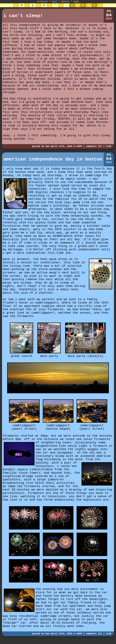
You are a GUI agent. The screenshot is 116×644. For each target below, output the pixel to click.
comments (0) (94, 146)
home (76, 2)
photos (65, 2)
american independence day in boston (53, 159)
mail (55, 2)
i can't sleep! (23, 16)
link (109, 146)
